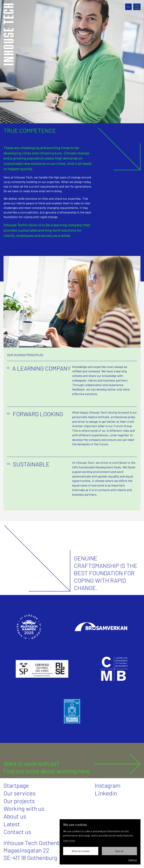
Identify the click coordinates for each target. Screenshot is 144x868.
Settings (133, 860)
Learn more (69, 841)
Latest (12, 824)
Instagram (108, 785)
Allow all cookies (81, 851)
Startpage (16, 785)
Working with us (24, 808)
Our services (20, 793)
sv (128, 7)
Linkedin (106, 793)
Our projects (19, 801)
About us (15, 816)
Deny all (119, 851)
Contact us (17, 832)
